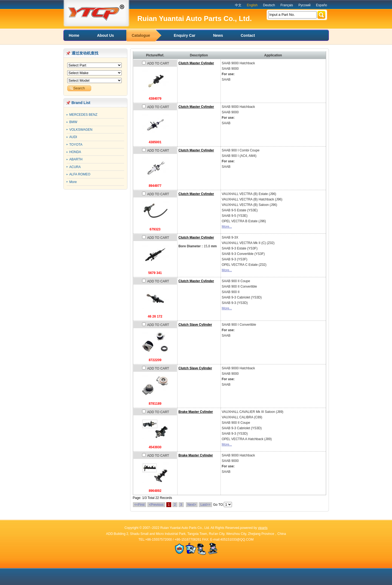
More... (227, 227)
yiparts (263, 528)
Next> (192, 505)
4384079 (155, 99)
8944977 (155, 186)
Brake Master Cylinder (196, 412)
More (73, 182)
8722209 (155, 360)
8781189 (155, 404)
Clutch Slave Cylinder (195, 325)
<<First (140, 505)
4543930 (155, 447)
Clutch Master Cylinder (196, 63)
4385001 (155, 142)
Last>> (205, 505)
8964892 (155, 491)
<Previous (156, 505)
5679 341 (155, 273)
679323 (155, 229)
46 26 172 (155, 316)
